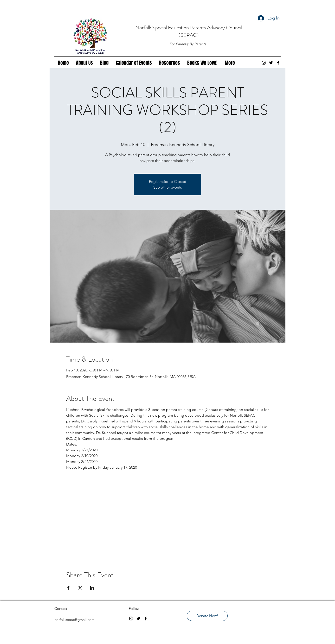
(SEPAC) (189, 35)
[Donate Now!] (207, 616)
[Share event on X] (80, 588)
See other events (168, 187)
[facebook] (278, 63)
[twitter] (271, 63)
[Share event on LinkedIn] (92, 588)
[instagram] (264, 63)
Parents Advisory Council (216, 28)
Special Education (171, 28)
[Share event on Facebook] (68, 588)
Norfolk (144, 28)
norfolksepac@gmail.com (74, 620)
